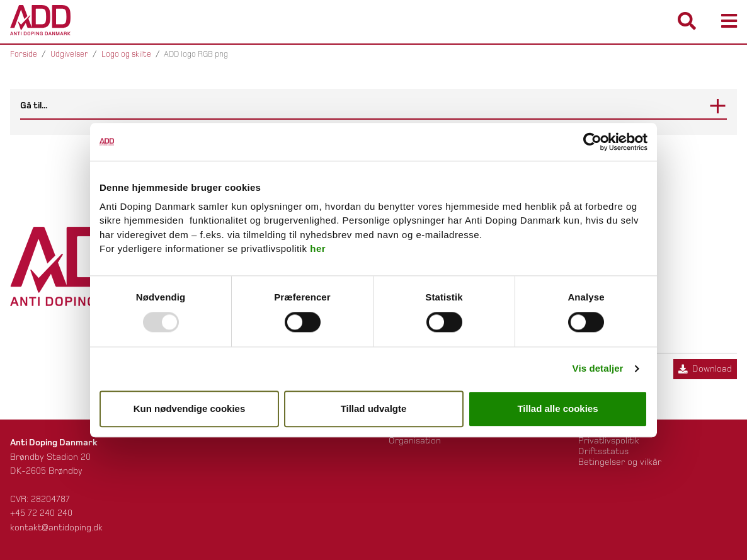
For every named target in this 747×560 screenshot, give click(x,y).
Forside (24, 54)
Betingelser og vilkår (620, 462)
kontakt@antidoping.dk (56, 528)
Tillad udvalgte (374, 409)
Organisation (415, 441)
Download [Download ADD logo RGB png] (705, 369)
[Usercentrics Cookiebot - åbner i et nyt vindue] (592, 142)
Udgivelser (69, 54)
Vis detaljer (598, 369)
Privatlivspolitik (609, 441)
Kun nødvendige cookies (190, 409)
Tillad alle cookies (557, 409)
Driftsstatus (603, 451)
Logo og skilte (126, 54)
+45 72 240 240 (41, 513)
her (318, 249)
